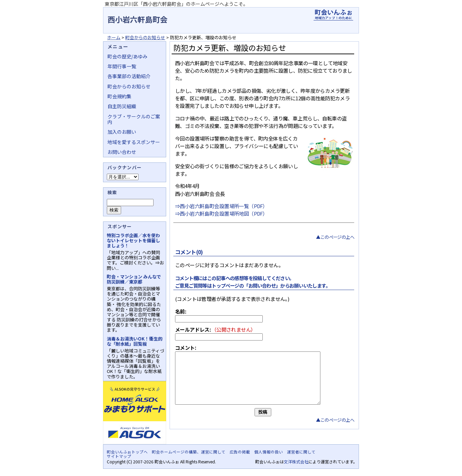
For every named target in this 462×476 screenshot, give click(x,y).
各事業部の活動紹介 (129, 76)
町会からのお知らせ (145, 37)
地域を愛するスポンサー (134, 142)
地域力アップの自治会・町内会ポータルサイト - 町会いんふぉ (333, 15)
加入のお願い (122, 132)
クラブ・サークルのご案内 (134, 119)
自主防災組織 (122, 106)
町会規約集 (119, 96)
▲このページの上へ (335, 237)
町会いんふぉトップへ (127, 452)
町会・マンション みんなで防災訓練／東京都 (134, 279)
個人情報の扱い (269, 452)
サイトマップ (119, 456)
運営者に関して (301, 452)
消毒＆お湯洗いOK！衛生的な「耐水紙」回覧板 (135, 341)
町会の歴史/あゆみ (127, 56)
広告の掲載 (240, 452)
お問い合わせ (122, 152)
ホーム (114, 37)
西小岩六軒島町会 (138, 19)
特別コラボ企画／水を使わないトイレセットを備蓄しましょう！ (133, 240)
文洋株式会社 (296, 461)
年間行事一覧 (122, 66)
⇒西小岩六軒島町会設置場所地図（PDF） (221, 213)
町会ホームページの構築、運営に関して (189, 452)
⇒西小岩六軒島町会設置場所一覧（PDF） (221, 206)
